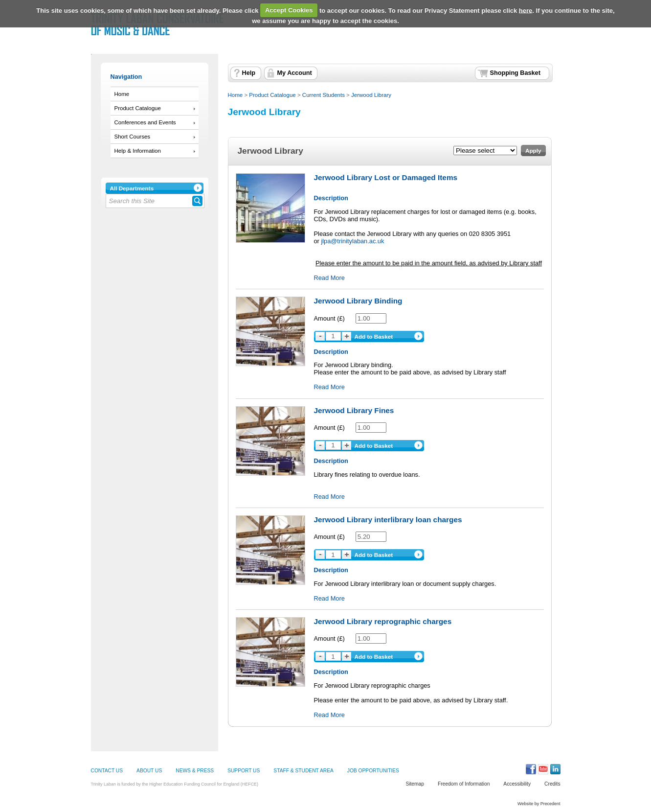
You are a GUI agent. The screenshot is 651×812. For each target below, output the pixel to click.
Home (122, 94)
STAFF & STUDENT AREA (303, 771)
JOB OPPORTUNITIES (373, 771)
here (526, 10)
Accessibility (517, 784)
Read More (329, 278)
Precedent (550, 804)
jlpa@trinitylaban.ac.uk (352, 241)
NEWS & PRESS (195, 771)
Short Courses (133, 137)
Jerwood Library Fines (354, 410)
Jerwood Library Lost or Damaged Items (386, 177)
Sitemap (415, 784)
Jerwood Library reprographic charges (383, 621)
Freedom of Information (464, 784)
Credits (552, 784)
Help (249, 73)
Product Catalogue (138, 108)
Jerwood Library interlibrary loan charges (388, 520)
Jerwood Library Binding (358, 301)
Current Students (324, 95)
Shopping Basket (515, 73)
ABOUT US (149, 771)
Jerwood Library (371, 95)
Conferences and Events (145, 122)
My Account (295, 73)
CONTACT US (107, 771)
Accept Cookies (289, 10)
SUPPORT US (244, 771)
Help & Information (138, 151)
